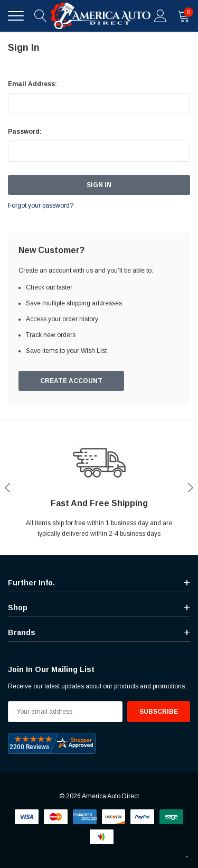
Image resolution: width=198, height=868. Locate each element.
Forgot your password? (41, 206)
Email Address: (32, 84)
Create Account (71, 381)
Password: (25, 132)
